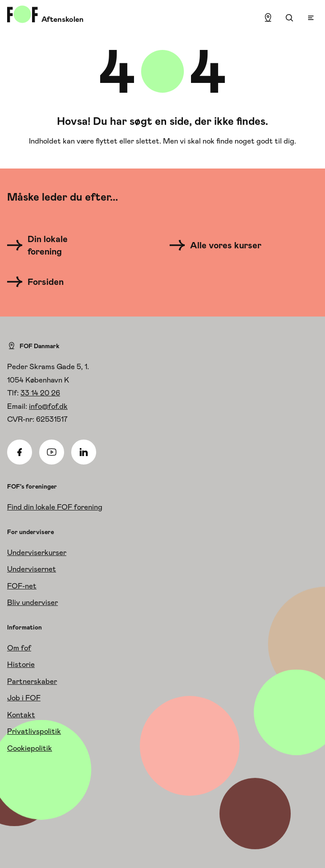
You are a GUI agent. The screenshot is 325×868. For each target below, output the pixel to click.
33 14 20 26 (40, 393)
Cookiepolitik (30, 748)
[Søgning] (289, 18)
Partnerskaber (32, 681)
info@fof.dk (48, 406)
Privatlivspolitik (34, 731)
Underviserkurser (37, 552)
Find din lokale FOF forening (55, 507)
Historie (21, 664)
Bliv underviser (32, 602)
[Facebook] (20, 452)
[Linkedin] (84, 452)
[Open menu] (311, 18)
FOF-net (22, 586)
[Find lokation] (268, 18)
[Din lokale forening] (56, 245)
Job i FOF (24, 698)
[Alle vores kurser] (219, 245)
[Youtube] (52, 452)
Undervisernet (32, 569)
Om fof (19, 648)
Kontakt (21, 715)
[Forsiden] (41, 282)
